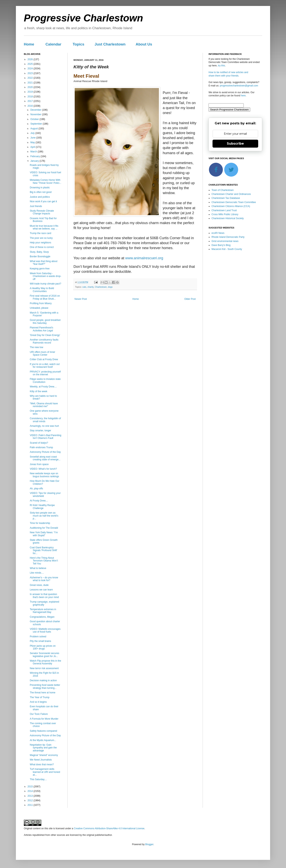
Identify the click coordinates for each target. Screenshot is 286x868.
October (35, 119)
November (36, 114)
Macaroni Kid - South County (227, 249)
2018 (31, 97)
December (36, 110)
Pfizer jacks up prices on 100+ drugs (43, 647)
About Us (144, 44)
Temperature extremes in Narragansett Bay (43, 611)
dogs (110, 287)
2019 (31, 92)
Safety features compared (43, 731)
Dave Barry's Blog (221, 245)
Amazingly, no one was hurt (44, 426)
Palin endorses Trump (41, 447)
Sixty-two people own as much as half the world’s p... (44, 516)
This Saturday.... (38, 779)
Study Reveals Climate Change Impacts (42, 212)
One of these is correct (42, 247)
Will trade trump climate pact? (45, 284)
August (34, 129)
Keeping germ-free (40, 269)
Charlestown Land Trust (224, 210)
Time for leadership (40, 523)
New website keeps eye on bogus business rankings (44, 475)
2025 (31, 64)
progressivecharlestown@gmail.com (239, 86)
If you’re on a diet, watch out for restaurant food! (45, 366)
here (243, 96)
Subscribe (235, 144)
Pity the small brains (40, 641)
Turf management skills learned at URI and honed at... (45, 772)
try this (221, 66)
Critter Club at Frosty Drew (44, 359)
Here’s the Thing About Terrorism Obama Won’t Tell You (44, 561)
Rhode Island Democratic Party (228, 237)
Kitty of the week (39, 391)
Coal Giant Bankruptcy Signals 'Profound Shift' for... (43, 550)
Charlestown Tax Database (226, 198)
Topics (79, 44)
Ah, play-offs (36, 489)
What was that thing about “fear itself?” (44, 263)
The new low (36, 347)
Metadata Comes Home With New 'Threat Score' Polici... (45, 181)
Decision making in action (43, 680)
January (35, 161)
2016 (31, 106)
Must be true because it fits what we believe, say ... (44, 227)
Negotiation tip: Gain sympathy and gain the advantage (43, 748)
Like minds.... (37, 573)
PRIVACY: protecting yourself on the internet (45, 373)
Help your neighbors (40, 243)
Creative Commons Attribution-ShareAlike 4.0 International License (109, 828)
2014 (31, 791)
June (33, 138)
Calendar (53, 44)
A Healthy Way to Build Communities (42, 290)
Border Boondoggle (40, 256)
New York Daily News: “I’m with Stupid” (44, 534)
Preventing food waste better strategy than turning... (45, 686)
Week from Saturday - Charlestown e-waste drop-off (45, 276)
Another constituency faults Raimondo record (44, 341)
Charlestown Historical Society (228, 218)
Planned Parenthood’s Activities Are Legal (42, 329)
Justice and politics (40, 197)
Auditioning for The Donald (44, 528)
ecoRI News (218, 233)
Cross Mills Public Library (225, 214)
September (37, 124)
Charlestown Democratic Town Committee (234, 202)
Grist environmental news (225, 241)
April (33, 147)
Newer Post (81, 299)
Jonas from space (39, 464)
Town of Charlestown (223, 190)
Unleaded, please (39, 308)
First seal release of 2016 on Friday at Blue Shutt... (45, 297)
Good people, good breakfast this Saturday (45, 321)
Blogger (149, 844)
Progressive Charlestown (83, 18)
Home (29, 44)
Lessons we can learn (41, 590)
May (33, 142)
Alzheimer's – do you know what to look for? (44, 579)
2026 (31, 59)
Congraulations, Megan (42, 617)
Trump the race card (41, 233)
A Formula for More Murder (44, 719)
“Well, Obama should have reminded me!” (44, 405)
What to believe (38, 568)
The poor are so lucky (41, 238)
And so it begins (38, 702)
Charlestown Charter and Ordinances (231, 194)
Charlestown (101, 287)
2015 (31, 787)
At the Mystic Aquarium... (43, 740)
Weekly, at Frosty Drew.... (43, 387)
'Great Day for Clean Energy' (45, 335)
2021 (31, 83)
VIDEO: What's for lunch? (43, 469)
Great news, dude (39, 585)
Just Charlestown (110, 44)
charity (90, 287)
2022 (31, 78)
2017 (31, 101)
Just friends (36, 206)
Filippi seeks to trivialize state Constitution (45, 380)
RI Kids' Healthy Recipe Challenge (42, 507)
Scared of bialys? (39, 443)
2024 (31, 69)
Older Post (190, 299)
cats (84, 287)
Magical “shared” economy (44, 755)
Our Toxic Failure (39, 714)
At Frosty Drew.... (39, 501)
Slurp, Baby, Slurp (39, 252)
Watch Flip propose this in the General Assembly (45, 662)
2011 (31, 805)
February (35, 156)
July (33, 133)
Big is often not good (41, 192)
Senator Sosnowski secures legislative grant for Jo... (44, 655)
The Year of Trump (40, 697)
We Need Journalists (41, 760)
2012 (31, 800)
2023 (31, 73)
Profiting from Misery (41, 303)
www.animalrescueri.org (144, 258)
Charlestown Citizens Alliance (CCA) (231, 206)
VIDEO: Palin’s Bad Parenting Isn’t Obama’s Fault (46, 437)
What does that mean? (42, 764)
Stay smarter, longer (40, 431)
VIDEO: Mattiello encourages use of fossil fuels (45, 630)
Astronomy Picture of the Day (45, 452)
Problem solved (38, 637)
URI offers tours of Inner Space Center (43, 353)
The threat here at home (43, 693)
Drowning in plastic (40, 188)
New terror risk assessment (44, 668)
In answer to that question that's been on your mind (44, 596)
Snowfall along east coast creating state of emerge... (45, 458)
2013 (31, 796)
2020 (31, 87)
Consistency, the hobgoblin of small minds (45, 420)
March (34, 152)
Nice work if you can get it (43, 201)
